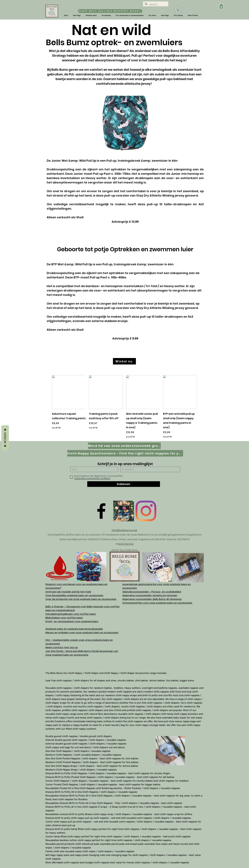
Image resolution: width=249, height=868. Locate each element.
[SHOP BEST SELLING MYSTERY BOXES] (110, 11)
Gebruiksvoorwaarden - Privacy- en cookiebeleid (152, 592)
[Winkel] (178, 10)
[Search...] (155, 5)
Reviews (5, 438)
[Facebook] (101, 511)
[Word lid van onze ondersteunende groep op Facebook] (124, 446)
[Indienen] (124, 484)
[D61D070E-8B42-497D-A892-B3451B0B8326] (124, 511)
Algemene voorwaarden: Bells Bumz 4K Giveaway (152, 599)
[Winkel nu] (124, 361)
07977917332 (126, 544)
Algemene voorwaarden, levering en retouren (150, 595)
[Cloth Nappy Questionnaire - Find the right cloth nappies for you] (125, 453)
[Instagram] (146, 511)
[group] (124, 407)
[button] (66, 16)
